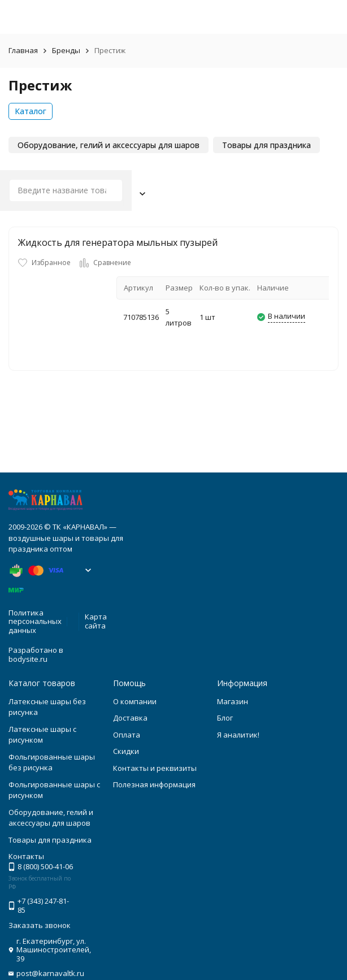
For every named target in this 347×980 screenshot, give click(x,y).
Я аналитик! (238, 735)
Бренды (66, 50)
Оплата (127, 735)
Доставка (130, 718)
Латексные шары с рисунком (42, 735)
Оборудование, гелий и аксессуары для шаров (51, 818)
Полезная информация (154, 784)
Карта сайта (96, 621)
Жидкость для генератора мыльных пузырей (118, 242)
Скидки (126, 751)
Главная (23, 50)
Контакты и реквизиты (155, 768)
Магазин (233, 701)
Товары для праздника (50, 840)
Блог (225, 718)
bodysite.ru (28, 659)
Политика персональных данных (35, 621)
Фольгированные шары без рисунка (52, 762)
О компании (135, 701)
